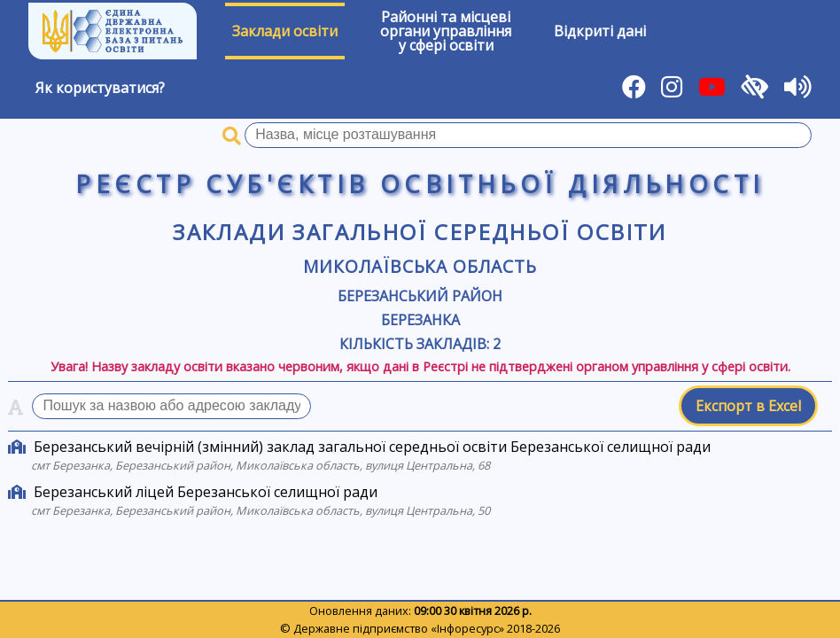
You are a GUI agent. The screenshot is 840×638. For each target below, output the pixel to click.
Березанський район (420, 296)
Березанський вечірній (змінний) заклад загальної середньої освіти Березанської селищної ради (372, 447)
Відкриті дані (600, 31)
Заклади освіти (285, 31)
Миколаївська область (420, 266)
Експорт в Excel (748, 406)
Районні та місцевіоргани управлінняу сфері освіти (446, 31)
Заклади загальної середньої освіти (420, 232)
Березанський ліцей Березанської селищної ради (206, 492)
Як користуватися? (100, 88)
